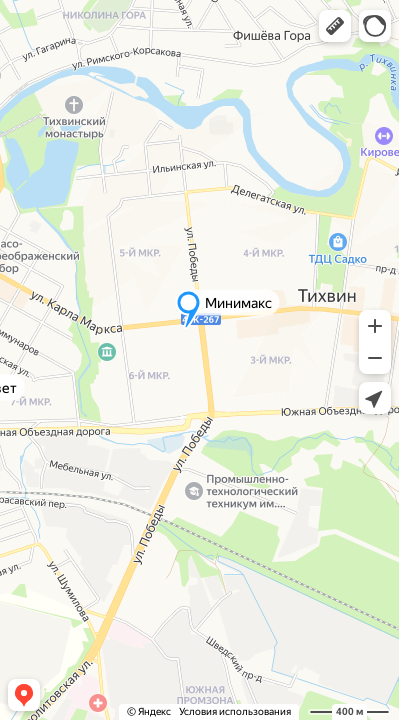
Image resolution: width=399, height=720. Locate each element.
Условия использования (235, 711)
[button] (335, 26)
